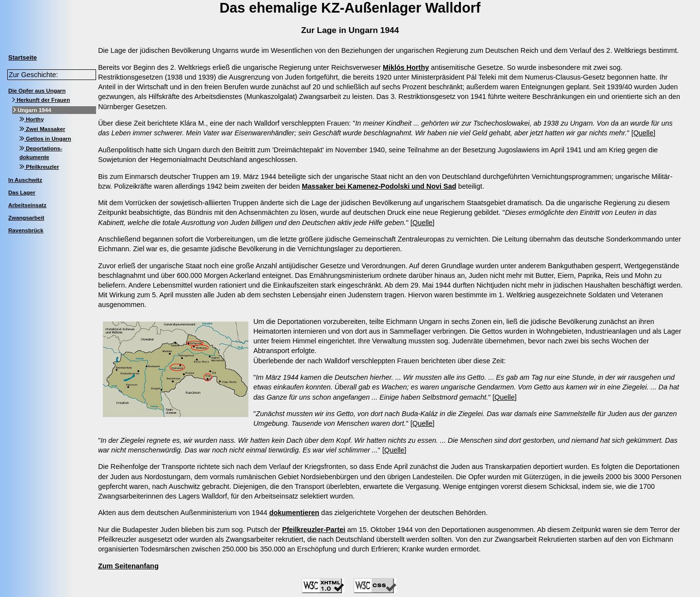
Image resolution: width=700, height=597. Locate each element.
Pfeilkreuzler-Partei (313, 530)
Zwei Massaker (42, 129)
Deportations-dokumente (41, 153)
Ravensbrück (26, 230)
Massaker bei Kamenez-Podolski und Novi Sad (379, 186)
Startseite (23, 57)
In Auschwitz (25, 180)
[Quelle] (643, 133)
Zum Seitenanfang (128, 566)
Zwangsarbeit (26, 218)
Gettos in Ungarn (45, 139)
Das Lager (22, 193)
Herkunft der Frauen (41, 100)
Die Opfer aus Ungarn (37, 91)
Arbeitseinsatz (27, 205)
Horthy (32, 119)
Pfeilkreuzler (39, 167)
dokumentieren (294, 513)
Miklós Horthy (406, 67)
